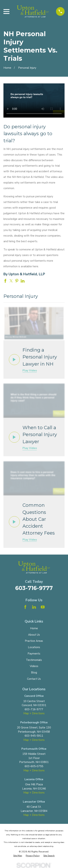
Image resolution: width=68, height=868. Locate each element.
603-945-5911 (34, 736)
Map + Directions (34, 713)
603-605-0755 (34, 766)
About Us (34, 635)
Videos (34, 666)
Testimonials (34, 660)
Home (34, 628)
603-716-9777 (34, 588)
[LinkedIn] (34, 607)
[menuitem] (18, 856)
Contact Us (34, 679)
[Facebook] (25, 607)
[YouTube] (43, 607)
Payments (34, 654)
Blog (34, 672)
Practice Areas (34, 641)
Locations (34, 647)
